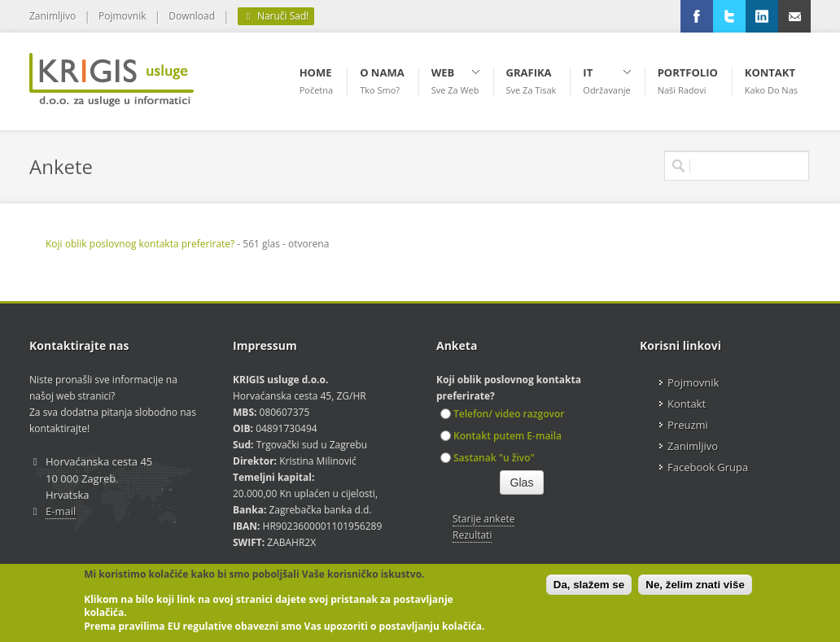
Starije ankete (483, 519)
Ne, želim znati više (695, 585)
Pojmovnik (122, 16)
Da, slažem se (589, 585)
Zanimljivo (52, 16)
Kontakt (687, 404)
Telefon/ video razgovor (502, 414)
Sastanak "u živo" (488, 458)
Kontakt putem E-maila (501, 436)
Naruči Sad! (276, 16)
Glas (522, 483)
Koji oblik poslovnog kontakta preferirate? (140, 244)
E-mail (61, 511)
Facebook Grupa (708, 467)
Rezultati (472, 535)
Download (192, 16)
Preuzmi (688, 425)
